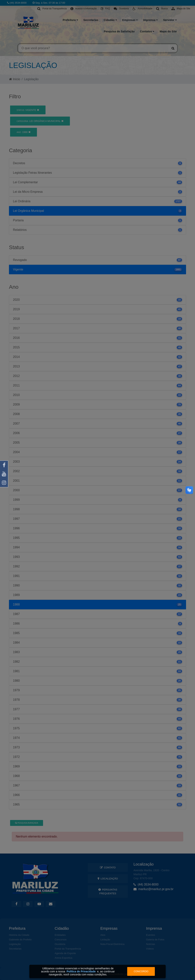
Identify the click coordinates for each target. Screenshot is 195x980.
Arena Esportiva (64, 958)
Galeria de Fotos (155, 940)
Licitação (105, 940)
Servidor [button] (170, 20)
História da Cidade (19, 935)
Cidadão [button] (110, 20)
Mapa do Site (168, 31)
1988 (23, 132)
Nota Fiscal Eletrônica (112, 944)
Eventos (151, 935)
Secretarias (91, 20)
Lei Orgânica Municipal (40, 121)
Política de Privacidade (81, 971)
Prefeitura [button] (70, 20)
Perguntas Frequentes (108, 891)
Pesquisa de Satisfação (119, 31)
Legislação (15, 944)
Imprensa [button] (151, 20)
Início (15, 79)
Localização (108, 879)
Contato (108, 868)
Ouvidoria (60, 944)
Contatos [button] (147, 31)
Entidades (60, 935)
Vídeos (150, 949)
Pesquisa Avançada (27, 823)
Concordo (141, 971)
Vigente (28, 110)
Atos (103, 935)
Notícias (151, 944)
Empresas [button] (130, 20)
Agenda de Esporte (65, 953)
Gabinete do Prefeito (20, 940)
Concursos (61, 940)
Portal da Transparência (68, 949)
